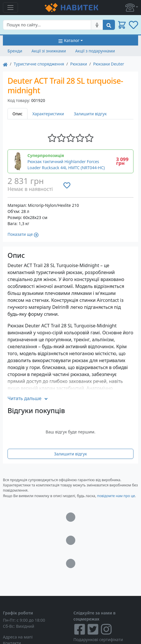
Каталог (69, 40)
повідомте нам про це (116, 496)
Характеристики (48, 114)
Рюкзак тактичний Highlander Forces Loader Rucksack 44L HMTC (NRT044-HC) (66, 165)
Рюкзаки (79, 64)
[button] (132, 8)
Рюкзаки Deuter (109, 64)
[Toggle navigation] (10, 8)
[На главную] (5, 64)
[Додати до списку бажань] (67, 185)
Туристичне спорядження (39, 64)
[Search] (47, 25)
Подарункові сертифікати (98, 640)
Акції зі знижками (49, 51)
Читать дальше (28, 398)
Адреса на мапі (18, 637)
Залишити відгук (90, 114)
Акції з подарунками (95, 51)
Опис (18, 114)
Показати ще (23, 234)
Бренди (15, 51)
